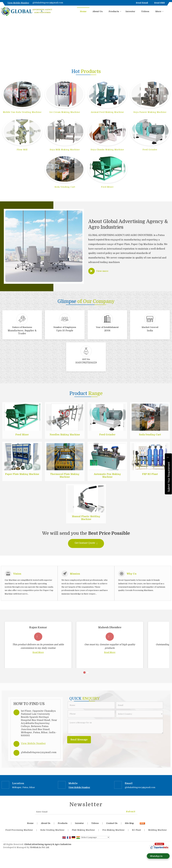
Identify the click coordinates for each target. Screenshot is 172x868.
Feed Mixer (107, 187)
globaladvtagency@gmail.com (48, 3)
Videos (145, 11)
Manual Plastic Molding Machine (86, 518)
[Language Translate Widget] (95, 844)
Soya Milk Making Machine (65, 150)
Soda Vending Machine (52, 837)
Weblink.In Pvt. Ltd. (40, 854)
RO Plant (136, 837)
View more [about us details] (102, 271)
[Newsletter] (86, 819)
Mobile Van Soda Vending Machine (22, 112)
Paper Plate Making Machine (22, 474)
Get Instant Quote (86, 544)
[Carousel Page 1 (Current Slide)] (84, 680)
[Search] (169, 11)
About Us (98, 11)
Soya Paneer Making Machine (150, 112)
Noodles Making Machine (65, 435)
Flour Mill (22, 150)
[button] (18, 3)
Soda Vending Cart (65, 187)
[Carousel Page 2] (88, 680)
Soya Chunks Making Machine (107, 150)
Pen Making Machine (113, 837)
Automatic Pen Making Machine (107, 476)
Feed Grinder (150, 150)
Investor (130, 11)
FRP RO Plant (150, 474)
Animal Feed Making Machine (107, 112)
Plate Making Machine (83, 837)
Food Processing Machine (19, 837)
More (159, 11)
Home (83, 11)
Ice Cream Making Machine (65, 112)
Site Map (129, 830)
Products (115, 11)
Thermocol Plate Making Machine (65, 476)
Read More (30, 652)
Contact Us (112, 830)
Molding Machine (157, 837)
